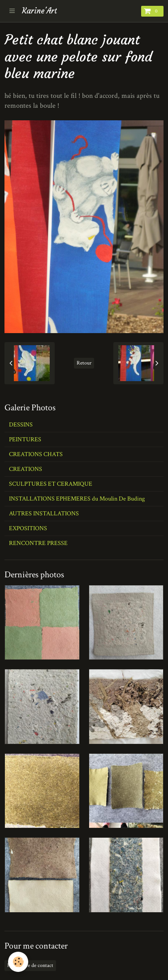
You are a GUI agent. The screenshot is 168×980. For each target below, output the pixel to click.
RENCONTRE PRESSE (38, 543)
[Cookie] (18, 962)
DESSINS (21, 425)
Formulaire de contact (30, 965)
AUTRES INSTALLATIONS (44, 514)
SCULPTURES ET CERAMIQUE (51, 484)
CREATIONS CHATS (36, 454)
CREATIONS (26, 469)
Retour (84, 363)
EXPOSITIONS (28, 528)
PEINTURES (25, 439)
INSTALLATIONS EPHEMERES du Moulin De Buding (77, 499)
